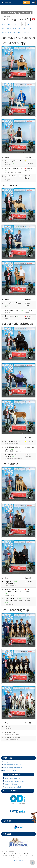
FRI (19, 24)
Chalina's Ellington (12, 442)
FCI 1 (33, 24)
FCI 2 (4, 28)
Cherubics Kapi (11, 316)
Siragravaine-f (9, 582)
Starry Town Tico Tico (12, 599)
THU (15, 24)
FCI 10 (15, 32)
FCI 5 (19, 28)
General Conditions (18, 861)
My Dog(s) (27, 32)
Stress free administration (12, 778)
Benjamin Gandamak (11, 589)
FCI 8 (4, 32)
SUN (28, 24)
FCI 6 (24, 28)
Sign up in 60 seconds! (10, 771)
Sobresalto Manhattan (13, 311)
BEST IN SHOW (7, 24)
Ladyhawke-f (9, 584)
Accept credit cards (11, 784)
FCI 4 (14, 28)
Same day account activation (13, 787)
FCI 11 (20, 32)
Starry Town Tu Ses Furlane (13, 601)
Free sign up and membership (13, 762)
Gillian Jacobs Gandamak (13, 591)
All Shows (6, 3)
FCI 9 (9, 32)
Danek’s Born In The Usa (14, 303)
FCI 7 (29, 28)
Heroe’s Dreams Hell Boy (14, 168)
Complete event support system (15, 781)
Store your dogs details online (13, 768)
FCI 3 (9, 28)
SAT (23, 24)
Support (26, 2)
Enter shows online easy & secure (14, 765)
